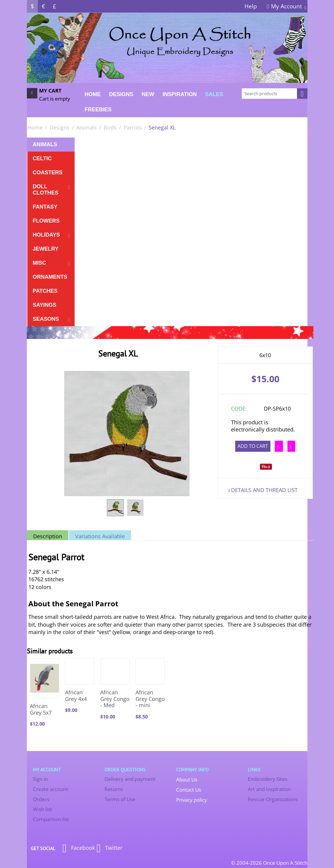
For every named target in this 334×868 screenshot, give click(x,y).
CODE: (239, 408)
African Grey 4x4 (76, 696)
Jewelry (46, 249)
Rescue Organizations (273, 799)
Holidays (46, 235)
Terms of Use (120, 799)
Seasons (46, 319)
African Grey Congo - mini (150, 699)
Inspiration (180, 94)
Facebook (79, 848)
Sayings (45, 305)
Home (93, 94)
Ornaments (50, 277)
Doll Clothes (46, 190)
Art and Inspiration (269, 789)
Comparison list (51, 819)
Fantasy (45, 207)
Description (48, 536)
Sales (214, 94)
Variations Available (100, 536)
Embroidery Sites (268, 779)
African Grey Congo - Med (115, 699)
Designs (121, 94)
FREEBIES (98, 110)
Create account (50, 789)
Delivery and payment (130, 779)
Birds (110, 127)
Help (251, 6)
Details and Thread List (264, 490)
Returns (114, 789)
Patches (45, 291)
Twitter (109, 848)
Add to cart (253, 446)
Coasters (48, 172)
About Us (187, 780)
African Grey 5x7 (41, 709)
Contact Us (189, 790)
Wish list (42, 809)
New (148, 94)
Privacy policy (192, 800)
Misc (40, 263)
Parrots (133, 127)
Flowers (46, 221)
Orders (41, 799)
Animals (87, 127)
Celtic (42, 158)
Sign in (40, 779)
